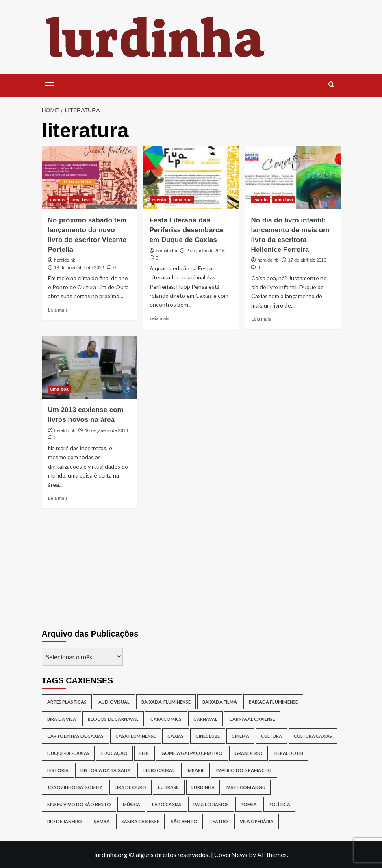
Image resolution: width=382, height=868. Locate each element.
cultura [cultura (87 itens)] (271, 736)
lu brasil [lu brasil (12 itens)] (169, 787)
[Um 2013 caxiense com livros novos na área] (90, 367)
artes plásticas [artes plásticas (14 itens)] (67, 702)
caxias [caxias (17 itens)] (176, 736)
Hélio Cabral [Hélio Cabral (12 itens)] (159, 770)
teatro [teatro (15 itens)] (219, 821)
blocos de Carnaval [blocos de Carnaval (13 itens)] (113, 719)
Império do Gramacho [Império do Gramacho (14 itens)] (244, 770)
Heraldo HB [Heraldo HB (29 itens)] (289, 753)
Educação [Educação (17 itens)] (114, 753)
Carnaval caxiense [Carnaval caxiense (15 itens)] (252, 719)
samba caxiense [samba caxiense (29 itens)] (140, 821)
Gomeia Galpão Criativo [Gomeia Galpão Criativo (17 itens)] (192, 753)
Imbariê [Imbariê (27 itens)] (195, 770)
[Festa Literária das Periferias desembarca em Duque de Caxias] (191, 178)
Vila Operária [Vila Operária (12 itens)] (257, 821)
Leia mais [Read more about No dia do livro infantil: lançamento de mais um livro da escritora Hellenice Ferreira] (261, 319)
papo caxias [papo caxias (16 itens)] (167, 804)
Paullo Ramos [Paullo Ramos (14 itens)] (211, 804)
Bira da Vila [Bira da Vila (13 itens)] (62, 719)
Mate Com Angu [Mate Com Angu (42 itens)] (246, 787)
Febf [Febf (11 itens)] (144, 753)
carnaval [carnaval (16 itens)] (205, 719)
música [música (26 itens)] (131, 804)
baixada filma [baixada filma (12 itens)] (220, 702)
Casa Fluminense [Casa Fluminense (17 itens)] (136, 736)
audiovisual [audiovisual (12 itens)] (114, 702)
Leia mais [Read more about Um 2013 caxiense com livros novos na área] (58, 498)
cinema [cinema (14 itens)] (240, 736)
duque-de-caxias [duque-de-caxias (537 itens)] (68, 753)
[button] (50, 85)
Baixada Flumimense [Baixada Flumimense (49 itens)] (273, 702)
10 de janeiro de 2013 (106, 430)
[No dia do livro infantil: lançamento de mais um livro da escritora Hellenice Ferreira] (293, 178)
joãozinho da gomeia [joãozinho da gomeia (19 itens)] (75, 787)
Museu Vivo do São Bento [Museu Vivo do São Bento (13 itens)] (79, 804)
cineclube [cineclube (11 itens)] (208, 736)
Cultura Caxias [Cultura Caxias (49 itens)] (313, 736)
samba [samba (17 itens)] (102, 821)
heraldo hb (65, 260)
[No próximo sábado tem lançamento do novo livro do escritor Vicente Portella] (90, 178)
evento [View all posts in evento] (58, 200)
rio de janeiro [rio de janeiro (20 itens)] (65, 821)
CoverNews (231, 854)
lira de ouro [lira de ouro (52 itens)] (130, 787)
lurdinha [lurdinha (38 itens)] (203, 787)
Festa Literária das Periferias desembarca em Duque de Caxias (186, 230)
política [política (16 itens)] (279, 804)
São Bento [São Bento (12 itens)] (184, 821)
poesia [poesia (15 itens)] (249, 804)
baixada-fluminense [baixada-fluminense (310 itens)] (166, 702)
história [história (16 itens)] (58, 770)
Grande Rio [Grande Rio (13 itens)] (249, 753)
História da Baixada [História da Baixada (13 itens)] (106, 770)
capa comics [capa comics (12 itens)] (166, 719)
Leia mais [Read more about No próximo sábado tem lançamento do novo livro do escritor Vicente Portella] (58, 310)
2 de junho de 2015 (206, 251)
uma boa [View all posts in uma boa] (81, 200)
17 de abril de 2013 (307, 260)
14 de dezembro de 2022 (79, 268)
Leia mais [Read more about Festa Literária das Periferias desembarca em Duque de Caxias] (160, 318)
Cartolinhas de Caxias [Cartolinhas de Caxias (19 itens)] (75, 736)
